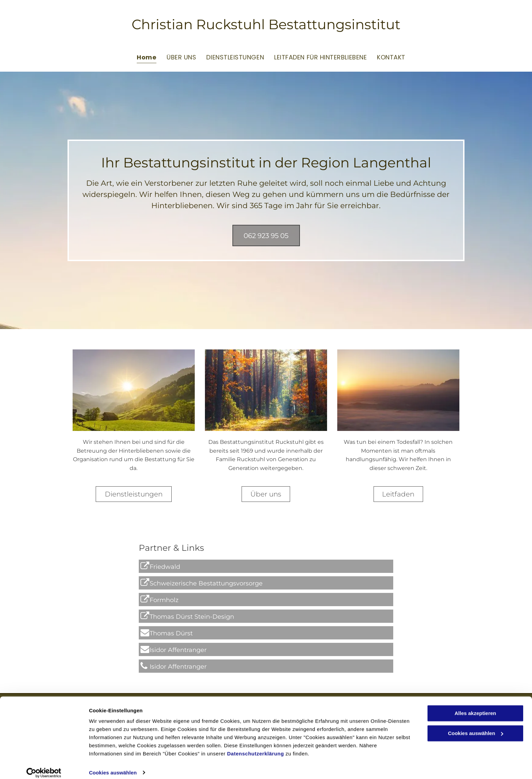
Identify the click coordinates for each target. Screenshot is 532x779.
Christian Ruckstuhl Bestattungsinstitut (266, 24)
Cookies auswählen (113, 766)
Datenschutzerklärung (255, 747)
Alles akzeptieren (476, 706)
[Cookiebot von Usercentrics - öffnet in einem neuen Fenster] (44, 766)
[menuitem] (141, 57)
